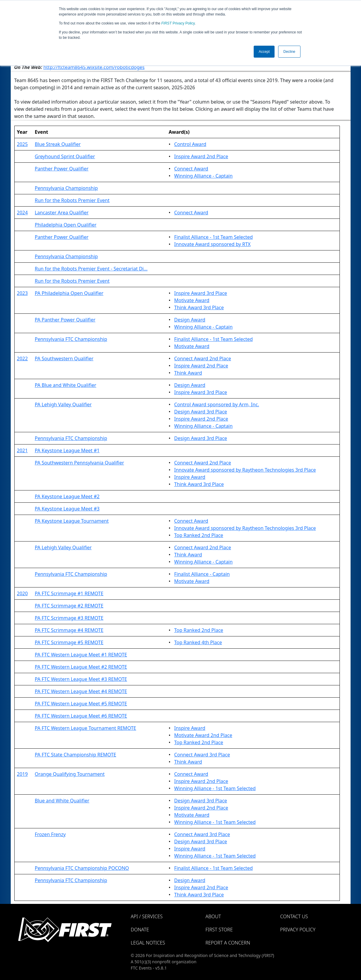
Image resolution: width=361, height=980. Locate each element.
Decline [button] (289, 52)
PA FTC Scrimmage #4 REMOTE (69, 630)
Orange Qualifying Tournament (69, 774)
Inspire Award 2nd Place (201, 156)
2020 (23, 593)
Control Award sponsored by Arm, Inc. (217, 404)
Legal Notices (148, 943)
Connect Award (191, 169)
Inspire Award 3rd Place (200, 293)
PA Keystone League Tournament (72, 521)
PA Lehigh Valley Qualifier (63, 404)
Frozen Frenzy (50, 834)
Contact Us (294, 916)
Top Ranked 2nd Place (199, 535)
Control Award (190, 144)
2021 (23, 450)
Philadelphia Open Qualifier (65, 225)
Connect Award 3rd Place (202, 755)
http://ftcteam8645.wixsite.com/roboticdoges (94, 67)
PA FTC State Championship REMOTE (75, 755)
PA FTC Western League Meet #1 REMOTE (81, 655)
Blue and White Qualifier (62, 801)
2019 (23, 774)
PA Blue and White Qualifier (65, 385)
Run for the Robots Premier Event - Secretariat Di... (91, 269)
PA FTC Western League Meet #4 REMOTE (81, 691)
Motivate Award (192, 300)
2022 (23, 359)
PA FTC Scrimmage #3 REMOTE (69, 618)
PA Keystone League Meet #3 (67, 509)
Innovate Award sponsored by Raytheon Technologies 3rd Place (245, 470)
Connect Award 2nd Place (203, 359)
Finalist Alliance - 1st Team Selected (213, 237)
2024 (23, 213)
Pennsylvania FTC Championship (71, 339)
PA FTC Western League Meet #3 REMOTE (81, 679)
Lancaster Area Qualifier (62, 213)
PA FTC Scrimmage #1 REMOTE (69, 593)
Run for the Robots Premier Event (72, 200)
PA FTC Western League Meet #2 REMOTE (81, 667)
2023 (23, 293)
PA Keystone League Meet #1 (67, 450)
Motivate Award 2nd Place (203, 735)
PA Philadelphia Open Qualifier (69, 293)
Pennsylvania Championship (66, 188)
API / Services (147, 916)
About (213, 916)
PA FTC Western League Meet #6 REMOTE (81, 716)
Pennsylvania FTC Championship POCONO (82, 868)
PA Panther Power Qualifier (65, 320)
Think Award (188, 373)
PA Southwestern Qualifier (64, 359)
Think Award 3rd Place (199, 307)
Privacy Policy (178, 23)
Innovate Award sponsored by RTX (212, 244)
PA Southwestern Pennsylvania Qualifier (79, 463)
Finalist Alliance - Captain (202, 574)
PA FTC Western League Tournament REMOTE (85, 728)
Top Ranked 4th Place (198, 642)
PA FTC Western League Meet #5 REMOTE (81, 704)
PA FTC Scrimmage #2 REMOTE (69, 606)
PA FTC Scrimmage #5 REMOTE (69, 642)
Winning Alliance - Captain (203, 176)
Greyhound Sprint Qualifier (65, 156)
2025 (23, 144)
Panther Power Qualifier (61, 169)
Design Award (190, 320)
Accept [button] (264, 52)
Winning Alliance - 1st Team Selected (215, 788)
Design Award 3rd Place (200, 412)
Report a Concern (228, 943)
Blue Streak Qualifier (58, 144)
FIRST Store (219, 930)
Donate (140, 930)
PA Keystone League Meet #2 (67, 496)
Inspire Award (190, 477)
